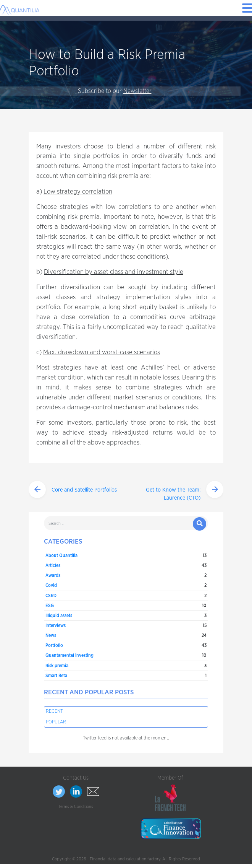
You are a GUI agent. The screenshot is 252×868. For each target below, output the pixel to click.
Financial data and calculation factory (125, 859)
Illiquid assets (59, 616)
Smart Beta (56, 676)
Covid (51, 585)
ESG (50, 606)
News (51, 635)
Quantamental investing (69, 655)
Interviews (56, 625)
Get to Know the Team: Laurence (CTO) (173, 494)
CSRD (51, 596)
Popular (56, 722)
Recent (54, 711)
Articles (53, 565)
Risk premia (57, 666)
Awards (53, 575)
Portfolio (54, 645)
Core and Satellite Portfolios (84, 490)
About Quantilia (61, 555)
